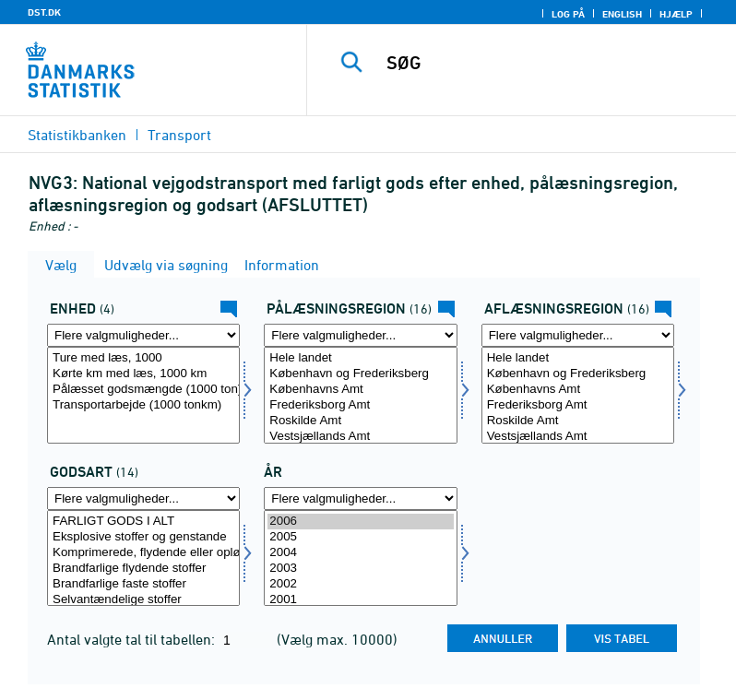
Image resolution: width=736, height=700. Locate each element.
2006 (360, 522)
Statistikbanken (77, 135)
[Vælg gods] (143, 558)
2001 (360, 600)
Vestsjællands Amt (360, 437)
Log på (568, 14)
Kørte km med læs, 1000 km (143, 374)
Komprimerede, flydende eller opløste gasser (143, 553)
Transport (179, 135)
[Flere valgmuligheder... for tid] (360, 498)
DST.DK (44, 12)
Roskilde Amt (360, 421)
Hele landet (360, 358)
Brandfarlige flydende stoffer (143, 569)
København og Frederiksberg (360, 374)
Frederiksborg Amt (360, 405)
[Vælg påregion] (360, 395)
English (622, 14)
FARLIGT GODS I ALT (143, 522)
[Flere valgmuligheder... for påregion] (360, 335)
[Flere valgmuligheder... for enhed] (143, 335)
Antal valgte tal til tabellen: (133, 639)
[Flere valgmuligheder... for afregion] (578, 335)
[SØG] (549, 63)
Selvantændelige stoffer (143, 600)
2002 (360, 584)
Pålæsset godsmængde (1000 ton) (143, 390)
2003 (360, 569)
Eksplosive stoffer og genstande (143, 537)
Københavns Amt (360, 390)
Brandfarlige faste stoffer (143, 584)
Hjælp (676, 14)
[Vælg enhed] (143, 395)
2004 (360, 553)
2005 (360, 537)
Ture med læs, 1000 (143, 358)
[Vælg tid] (360, 558)
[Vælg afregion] (578, 395)
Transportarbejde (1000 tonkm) (143, 405)
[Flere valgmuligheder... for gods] (143, 498)
